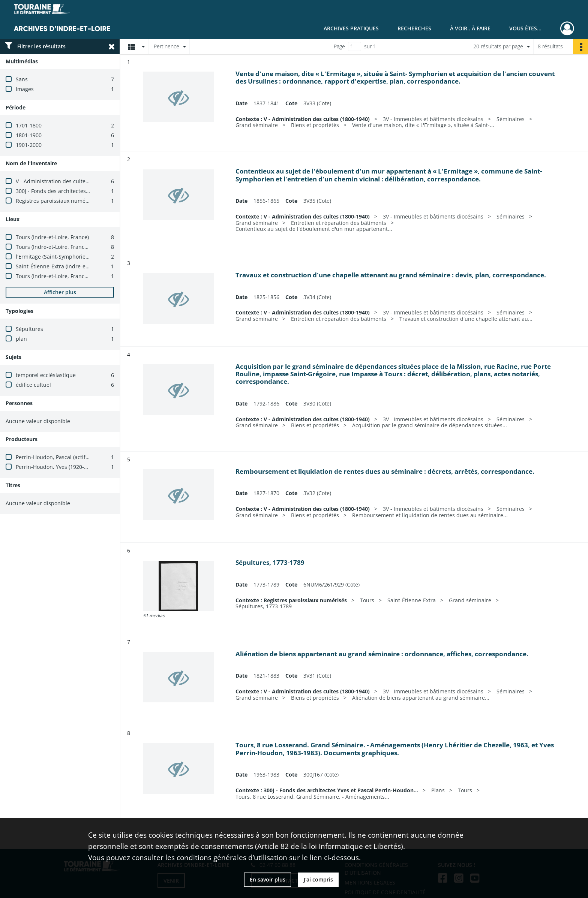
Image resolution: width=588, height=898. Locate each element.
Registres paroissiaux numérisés (57, 201)
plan (21, 339)
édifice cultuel (33, 385)
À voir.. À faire (470, 28)
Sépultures (29, 329)
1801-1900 (29, 135)
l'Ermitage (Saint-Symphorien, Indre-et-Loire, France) (82, 257)
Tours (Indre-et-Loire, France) (52, 237)
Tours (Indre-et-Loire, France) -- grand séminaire (76, 247)
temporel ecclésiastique (46, 375)
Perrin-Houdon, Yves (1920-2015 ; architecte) (71, 467)
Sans (22, 79)
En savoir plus (268, 879)
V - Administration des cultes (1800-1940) (67, 181)
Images (25, 89)
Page (339, 46)
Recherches (414, 28)
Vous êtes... (525, 28)
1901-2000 (29, 145)
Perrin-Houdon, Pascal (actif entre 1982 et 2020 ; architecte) (90, 457)
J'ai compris (318, 879)
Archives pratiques (351, 28)
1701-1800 (29, 125)
